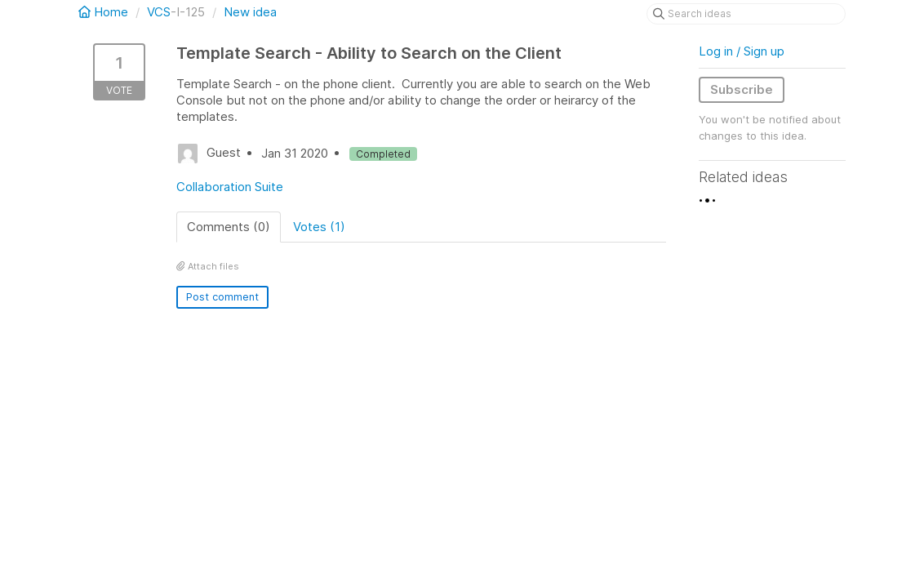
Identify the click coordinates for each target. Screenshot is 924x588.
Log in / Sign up (742, 51)
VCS (159, 12)
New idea (250, 12)
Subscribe (742, 89)
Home (105, 12)
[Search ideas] (746, 14)
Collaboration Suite (230, 187)
